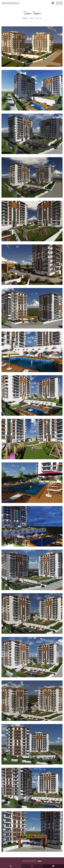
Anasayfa (25, 18)
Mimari (31, 18)
